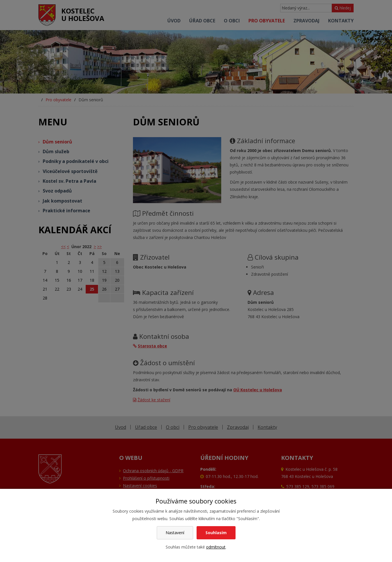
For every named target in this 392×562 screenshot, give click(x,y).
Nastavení (175, 533)
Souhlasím (216, 533)
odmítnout (216, 547)
